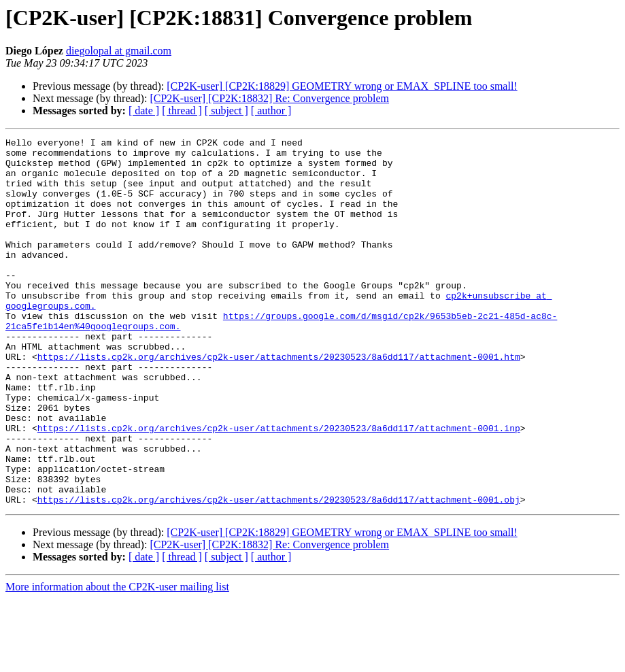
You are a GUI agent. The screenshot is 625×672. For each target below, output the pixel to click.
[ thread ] (182, 111)
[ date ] (144, 111)
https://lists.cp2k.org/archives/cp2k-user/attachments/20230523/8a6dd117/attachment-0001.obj (279, 573)
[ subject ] (226, 111)
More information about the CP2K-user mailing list (117, 660)
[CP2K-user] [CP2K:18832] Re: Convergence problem (269, 98)
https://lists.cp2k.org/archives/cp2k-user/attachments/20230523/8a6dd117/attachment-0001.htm (279, 401)
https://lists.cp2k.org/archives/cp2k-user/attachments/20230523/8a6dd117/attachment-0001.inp (279, 487)
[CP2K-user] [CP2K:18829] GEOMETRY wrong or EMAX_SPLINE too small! (342, 86)
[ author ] (271, 111)
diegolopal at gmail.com (119, 51)
